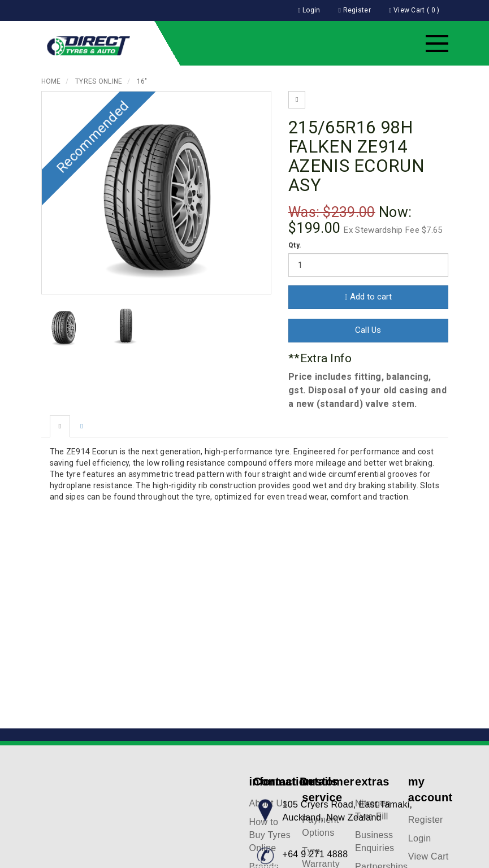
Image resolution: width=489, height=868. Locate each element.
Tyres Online (99, 81)
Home (51, 81)
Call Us (368, 330)
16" (142, 81)
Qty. (295, 245)
